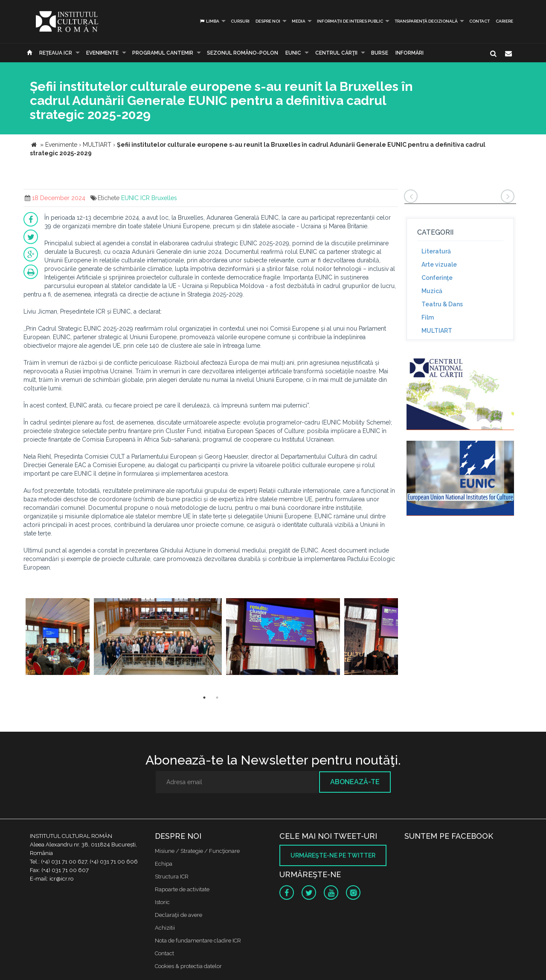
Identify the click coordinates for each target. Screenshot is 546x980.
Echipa (164, 864)
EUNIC (293, 53)
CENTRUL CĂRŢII (336, 53)
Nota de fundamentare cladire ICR (198, 941)
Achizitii (165, 928)
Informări (409, 53)
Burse (380, 53)
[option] (58, 638)
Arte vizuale (439, 265)
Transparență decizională (426, 21)
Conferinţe (437, 278)
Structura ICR (172, 877)
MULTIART (437, 331)
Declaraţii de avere (179, 915)
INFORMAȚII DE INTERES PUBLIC (350, 21)
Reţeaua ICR (56, 53)
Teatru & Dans (442, 304)
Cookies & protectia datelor (188, 966)
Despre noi (268, 21)
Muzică (432, 291)
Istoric (162, 902)
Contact (479, 21)
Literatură (436, 251)
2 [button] (217, 698)
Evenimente (102, 53)
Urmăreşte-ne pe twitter (333, 855)
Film (428, 317)
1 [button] (204, 698)
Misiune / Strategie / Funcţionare (197, 851)
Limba (209, 21)
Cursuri (240, 21)
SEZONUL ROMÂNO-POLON (243, 53)
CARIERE (504, 21)
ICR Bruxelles (159, 198)
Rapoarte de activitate (182, 889)
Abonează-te (355, 782)
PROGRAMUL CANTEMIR (163, 53)
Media (299, 21)
